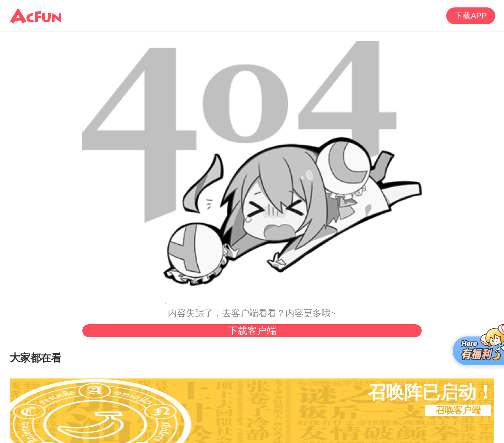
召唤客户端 (458, 410)
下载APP (471, 15)
